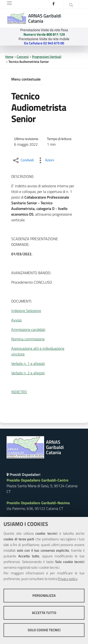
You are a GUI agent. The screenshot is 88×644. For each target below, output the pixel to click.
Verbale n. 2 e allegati (28, 373)
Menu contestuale (26, 79)
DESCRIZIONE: (23, 176)
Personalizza (44, 595)
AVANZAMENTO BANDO (31, 273)
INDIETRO (19, 392)
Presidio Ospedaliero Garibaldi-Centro (38, 480)
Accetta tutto (44, 613)
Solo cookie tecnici (44, 630)
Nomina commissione (28, 339)
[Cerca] (71, 4)
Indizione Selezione (26, 311)
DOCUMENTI (21, 301)
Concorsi (23, 57)
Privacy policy (67, 579)
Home (9, 57)
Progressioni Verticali (47, 57)
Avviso (16, 320)
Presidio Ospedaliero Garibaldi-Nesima (38, 503)
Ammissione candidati (28, 329)
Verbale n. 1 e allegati (28, 363)
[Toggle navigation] (9, 3)
